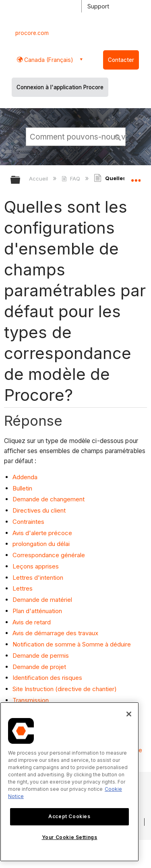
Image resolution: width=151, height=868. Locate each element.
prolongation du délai (42, 544)
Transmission (31, 700)
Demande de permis (41, 656)
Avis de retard (32, 622)
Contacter (121, 60)
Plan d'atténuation (38, 611)
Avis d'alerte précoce (43, 533)
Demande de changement (49, 499)
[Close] (129, 714)
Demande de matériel (43, 600)
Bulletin (23, 488)
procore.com (32, 33)
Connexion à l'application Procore (60, 87)
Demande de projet (40, 667)
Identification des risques (48, 678)
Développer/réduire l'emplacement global (136, 177)
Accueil (39, 179)
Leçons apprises (36, 566)
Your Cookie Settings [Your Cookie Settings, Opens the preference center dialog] (70, 837)
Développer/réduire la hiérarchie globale (21, 180)
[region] (69, 782)
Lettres (23, 588)
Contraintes (29, 522)
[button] (118, 136)
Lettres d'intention (39, 578)
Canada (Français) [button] (48, 60)
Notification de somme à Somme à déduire (72, 644)
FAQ (71, 179)
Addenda (26, 477)
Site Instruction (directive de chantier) (65, 689)
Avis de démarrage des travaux (56, 633)
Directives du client (40, 510)
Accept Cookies (69, 816)
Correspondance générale (50, 555)
